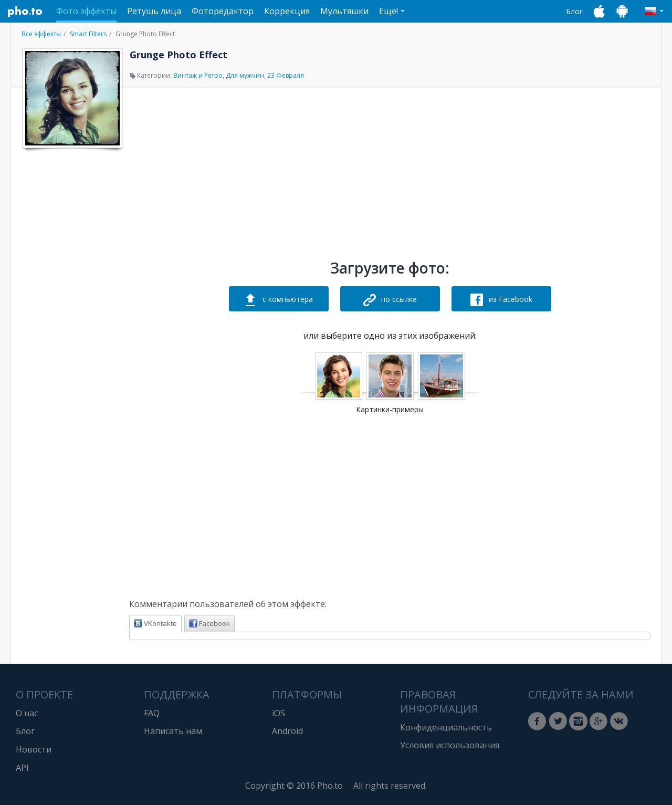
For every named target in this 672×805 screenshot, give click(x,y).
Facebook (209, 623)
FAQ (152, 713)
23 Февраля (286, 75)
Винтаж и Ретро (198, 75)
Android (287, 731)
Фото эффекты (86, 11)
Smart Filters (88, 34)
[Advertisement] (71, 311)
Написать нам (173, 731)
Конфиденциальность (446, 727)
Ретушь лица (154, 11)
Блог (574, 11)
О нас (27, 713)
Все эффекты (41, 34)
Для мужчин (245, 75)
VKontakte (155, 623)
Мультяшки (344, 11)
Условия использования (450, 745)
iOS (279, 713)
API (22, 768)
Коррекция (287, 11)
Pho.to (25, 12)
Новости (34, 749)
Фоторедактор (223, 11)
